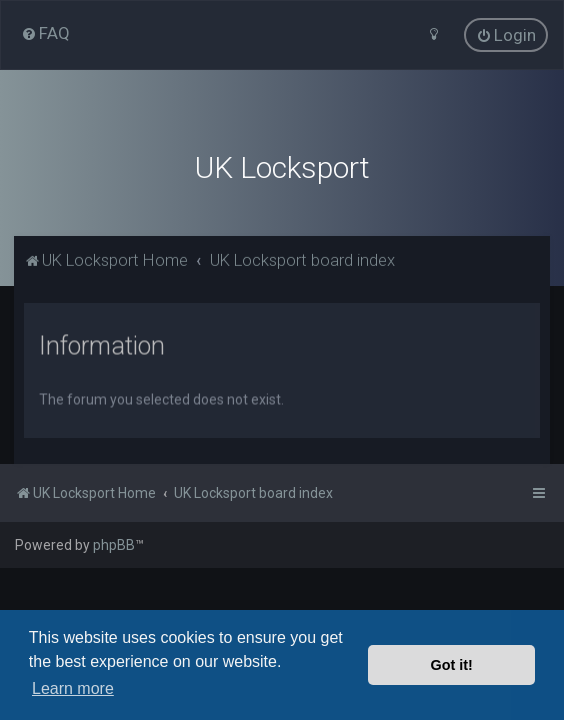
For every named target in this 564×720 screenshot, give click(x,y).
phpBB (114, 545)
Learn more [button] (73, 688)
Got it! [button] (452, 665)
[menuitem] (45, 33)
